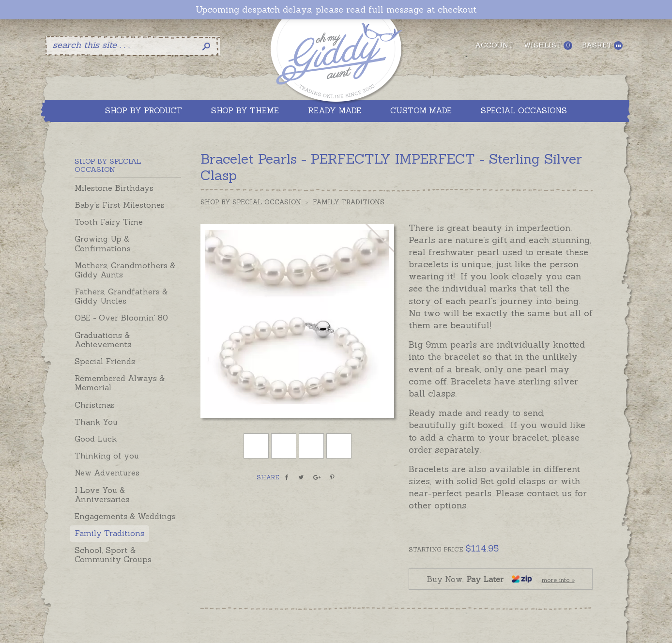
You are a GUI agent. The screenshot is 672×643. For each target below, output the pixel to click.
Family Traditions (109, 533)
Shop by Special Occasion (251, 202)
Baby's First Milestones (120, 205)
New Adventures (107, 473)
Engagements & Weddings (125, 516)
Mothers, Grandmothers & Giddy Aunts (125, 270)
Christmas (95, 405)
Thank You (96, 422)
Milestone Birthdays (114, 188)
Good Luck (96, 439)
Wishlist (548, 45)
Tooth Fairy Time (109, 222)
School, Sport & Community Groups (113, 555)
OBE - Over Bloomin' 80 (121, 318)
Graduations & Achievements (103, 340)
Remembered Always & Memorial (120, 383)
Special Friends (105, 361)
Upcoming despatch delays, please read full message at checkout (336, 10)
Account (494, 45)
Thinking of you (107, 456)
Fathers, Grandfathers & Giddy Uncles (121, 296)
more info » (558, 580)
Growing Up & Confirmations (103, 243)
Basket (602, 45)
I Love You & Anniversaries (102, 495)
